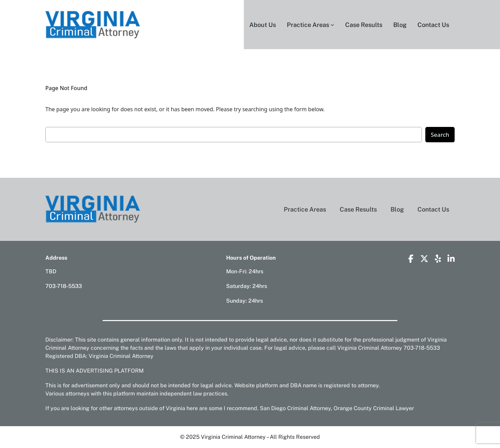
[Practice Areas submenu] (332, 25)
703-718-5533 (64, 286)
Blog (397, 209)
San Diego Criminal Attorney (295, 408)
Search (440, 135)
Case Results (358, 209)
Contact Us (433, 209)
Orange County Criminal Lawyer (374, 408)
